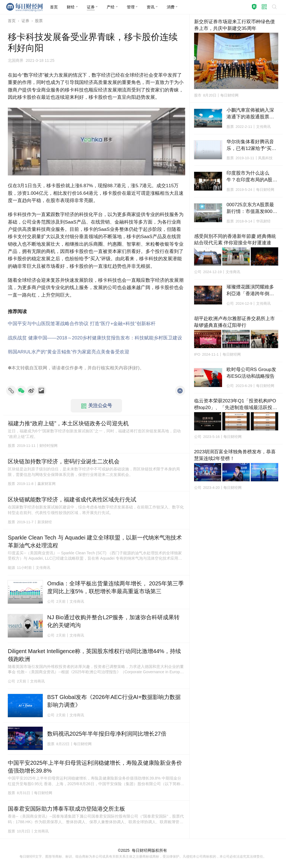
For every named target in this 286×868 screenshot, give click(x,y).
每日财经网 (142, 850)
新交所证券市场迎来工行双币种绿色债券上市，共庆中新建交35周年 (234, 25)
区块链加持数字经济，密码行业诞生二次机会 (64, 461)
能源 (11, 568)
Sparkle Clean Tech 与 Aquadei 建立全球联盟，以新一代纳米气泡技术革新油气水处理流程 (95, 541)
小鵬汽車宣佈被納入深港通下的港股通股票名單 (250, 114)
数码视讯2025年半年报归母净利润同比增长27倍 (107, 734)
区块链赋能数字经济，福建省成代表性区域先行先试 (72, 499)
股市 (198, 95)
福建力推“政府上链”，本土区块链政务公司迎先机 (68, 423)
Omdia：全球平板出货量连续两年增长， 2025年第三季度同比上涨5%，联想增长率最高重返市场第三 (115, 587)
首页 (12, 21)
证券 (25, 21)
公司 (51, 601)
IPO (197, 354)
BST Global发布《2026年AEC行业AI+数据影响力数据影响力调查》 (114, 701)
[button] (72, 7)
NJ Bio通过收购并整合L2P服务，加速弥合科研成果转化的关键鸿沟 (114, 621)
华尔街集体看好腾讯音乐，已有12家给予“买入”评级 (252, 146)
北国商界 (16, 60)
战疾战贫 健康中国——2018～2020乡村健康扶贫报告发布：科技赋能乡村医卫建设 (95, 338)
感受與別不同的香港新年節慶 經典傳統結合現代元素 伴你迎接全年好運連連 (235, 240)
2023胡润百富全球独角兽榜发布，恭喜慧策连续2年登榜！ (235, 455)
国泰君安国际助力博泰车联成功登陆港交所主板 (66, 809)
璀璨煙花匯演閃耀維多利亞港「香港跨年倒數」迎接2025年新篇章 (251, 291)
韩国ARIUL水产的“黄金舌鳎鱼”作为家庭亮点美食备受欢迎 (69, 352)
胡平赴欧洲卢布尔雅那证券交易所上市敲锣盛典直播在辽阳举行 (234, 322)
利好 (134, 368)
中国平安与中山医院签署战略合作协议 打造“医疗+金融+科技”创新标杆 (82, 324)
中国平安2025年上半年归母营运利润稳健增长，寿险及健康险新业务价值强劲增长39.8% (95, 767)
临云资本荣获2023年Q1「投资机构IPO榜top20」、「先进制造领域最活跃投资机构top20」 (236, 405)
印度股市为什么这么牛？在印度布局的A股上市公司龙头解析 (252, 177)
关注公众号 (97, 406)
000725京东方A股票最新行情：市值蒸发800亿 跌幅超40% (252, 208)
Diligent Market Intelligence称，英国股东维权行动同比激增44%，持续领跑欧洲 (94, 655)
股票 (39, 21)
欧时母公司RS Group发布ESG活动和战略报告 (251, 373)
